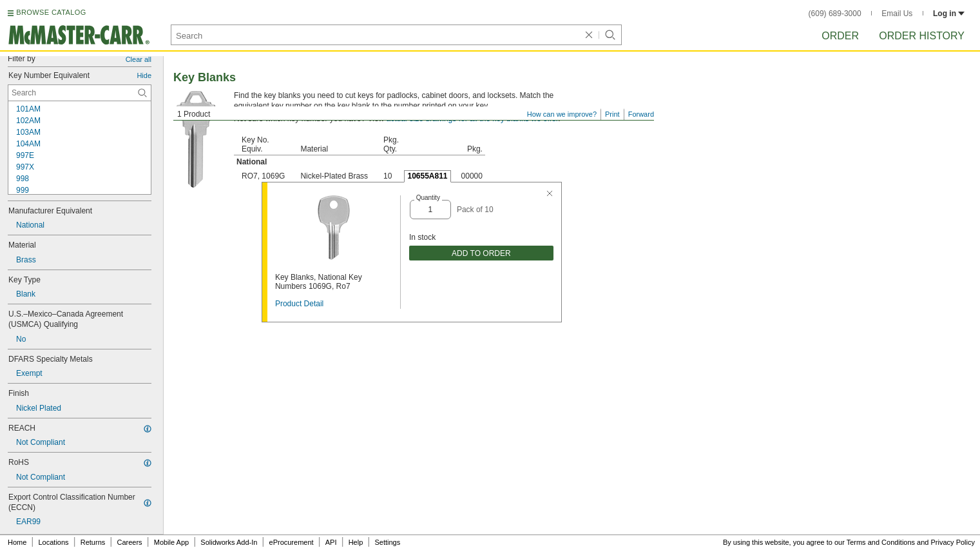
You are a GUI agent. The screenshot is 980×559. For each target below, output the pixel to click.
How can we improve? (562, 114)
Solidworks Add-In (229, 542)
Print (612, 114)
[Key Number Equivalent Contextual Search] (80, 93)
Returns (93, 542)
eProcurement (292, 542)
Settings (387, 542)
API (331, 542)
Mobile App (171, 542)
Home (17, 542)
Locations (54, 542)
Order (840, 36)
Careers (129, 542)
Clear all (139, 59)
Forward (641, 114)
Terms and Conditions (881, 542)
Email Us (897, 14)
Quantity (428, 198)
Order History (922, 36)
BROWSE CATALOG (51, 12)
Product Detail (299, 304)
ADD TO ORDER (481, 253)
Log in (949, 14)
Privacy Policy (953, 542)
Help (356, 542)
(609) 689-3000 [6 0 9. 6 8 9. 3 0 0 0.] (835, 14)
